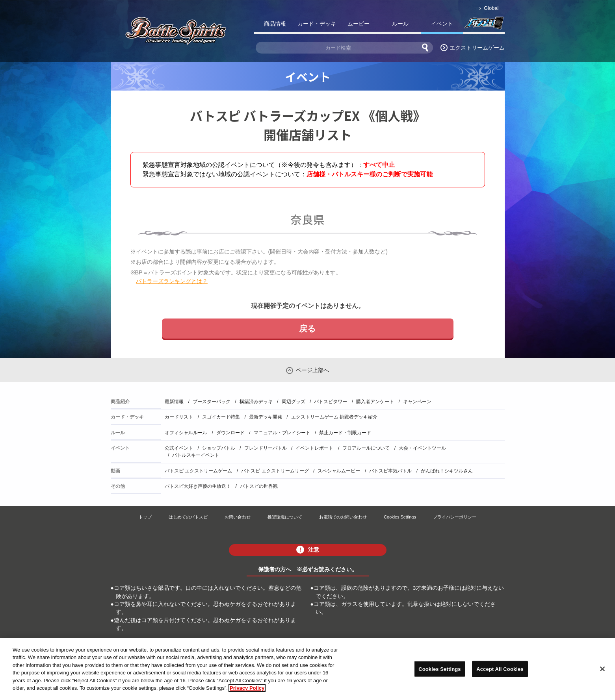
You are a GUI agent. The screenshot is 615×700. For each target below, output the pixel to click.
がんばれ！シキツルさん (447, 471)
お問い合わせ (238, 517)
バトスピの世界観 (259, 486)
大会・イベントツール (422, 448)
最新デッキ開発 (266, 417)
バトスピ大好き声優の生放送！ (198, 486)
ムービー (359, 24)
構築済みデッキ (256, 402)
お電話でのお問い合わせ (343, 517)
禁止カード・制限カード (345, 433)
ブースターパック (212, 402)
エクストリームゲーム (477, 48)
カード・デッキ (317, 24)
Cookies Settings (400, 517)
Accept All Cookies (500, 671)
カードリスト (179, 417)
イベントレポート (314, 448)
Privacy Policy (247, 691)
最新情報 (174, 402)
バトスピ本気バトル (390, 471)
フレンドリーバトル (266, 448)
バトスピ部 (484, 25)
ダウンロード (230, 433)
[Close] (602, 671)
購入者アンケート (375, 402)
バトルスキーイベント (196, 455)
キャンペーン (417, 402)
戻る (307, 329)
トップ (145, 517)
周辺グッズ (294, 402)
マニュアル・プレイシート (282, 433)
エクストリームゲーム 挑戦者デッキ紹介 (334, 417)
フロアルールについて (366, 448)
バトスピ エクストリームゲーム (198, 471)
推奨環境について (285, 517)
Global (491, 8)
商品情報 (275, 24)
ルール (400, 24)
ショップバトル (219, 448)
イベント (442, 24)
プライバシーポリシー (455, 517)
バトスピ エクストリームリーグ (275, 471)
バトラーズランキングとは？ (172, 281)
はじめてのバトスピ (188, 517)
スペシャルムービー (339, 471)
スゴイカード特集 (221, 417)
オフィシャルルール (186, 433)
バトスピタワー (331, 402)
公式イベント (179, 448)
